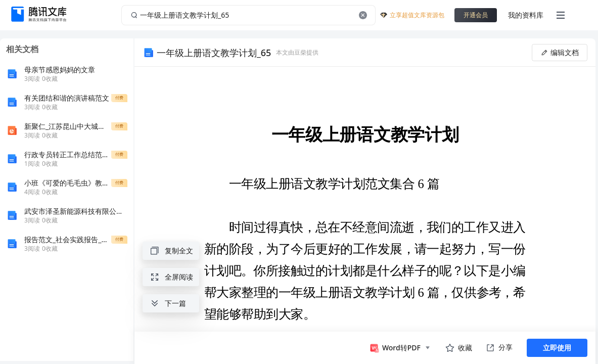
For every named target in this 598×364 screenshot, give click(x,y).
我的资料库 (526, 15)
